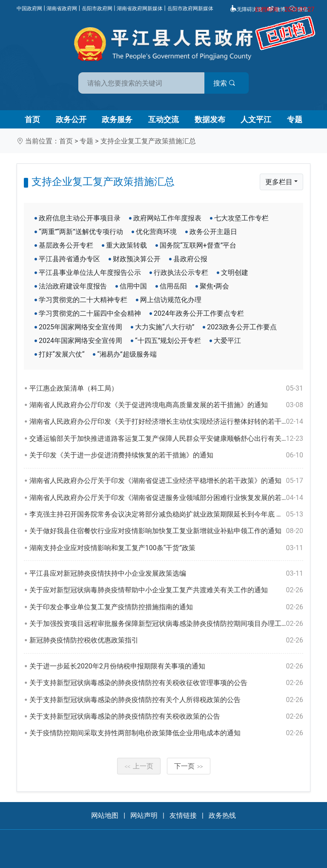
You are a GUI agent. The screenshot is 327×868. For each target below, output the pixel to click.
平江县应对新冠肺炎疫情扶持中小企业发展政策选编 (166, 574)
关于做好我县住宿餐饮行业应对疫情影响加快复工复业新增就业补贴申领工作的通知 (166, 531)
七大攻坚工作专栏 (241, 218)
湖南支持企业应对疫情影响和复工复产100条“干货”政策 (166, 548)
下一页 (189, 766)
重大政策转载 (126, 245)
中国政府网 (29, 9)
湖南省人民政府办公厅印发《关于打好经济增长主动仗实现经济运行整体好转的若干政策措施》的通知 (166, 422)
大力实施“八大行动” (165, 327)
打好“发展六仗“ (62, 354)
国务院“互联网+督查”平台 (198, 245)
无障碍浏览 (246, 9)
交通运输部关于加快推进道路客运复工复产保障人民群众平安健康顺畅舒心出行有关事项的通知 (166, 439)
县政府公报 (190, 259)
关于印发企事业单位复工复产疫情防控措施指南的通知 (166, 607)
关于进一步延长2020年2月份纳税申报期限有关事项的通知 (166, 666)
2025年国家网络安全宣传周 (80, 327)
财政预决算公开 (137, 259)
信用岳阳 (173, 286)
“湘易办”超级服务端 (127, 354)
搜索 (224, 83)
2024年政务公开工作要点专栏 (199, 313)
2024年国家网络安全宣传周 (80, 341)
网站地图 (105, 815)
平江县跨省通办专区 (69, 259)
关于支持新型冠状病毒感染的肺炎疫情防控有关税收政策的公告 (166, 717)
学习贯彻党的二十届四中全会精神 (90, 313)
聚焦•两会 (214, 286)
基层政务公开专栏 (66, 245)
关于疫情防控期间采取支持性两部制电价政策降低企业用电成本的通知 (166, 733)
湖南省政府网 (62, 9)
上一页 (139, 766)
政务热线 (222, 815)
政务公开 (71, 119)
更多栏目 (279, 182)
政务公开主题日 (213, 232)
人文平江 (256, 119)
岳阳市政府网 (97, 9)
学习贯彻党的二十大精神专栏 (83, 300)
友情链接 (183, 815)
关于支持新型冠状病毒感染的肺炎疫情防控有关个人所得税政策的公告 (166, 700)
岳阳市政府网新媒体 (190, 9)
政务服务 (117, 119)
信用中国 (133, 286)
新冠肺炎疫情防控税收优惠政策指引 (166, 640)
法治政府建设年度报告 (73, 286)
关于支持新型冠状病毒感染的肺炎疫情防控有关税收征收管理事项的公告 (166, 683)
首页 (32, 119)
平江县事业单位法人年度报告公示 (90, 273)
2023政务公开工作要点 (242, 327)
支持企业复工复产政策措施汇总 (148, 141)
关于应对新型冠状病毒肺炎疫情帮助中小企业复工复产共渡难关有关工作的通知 (166, 590)
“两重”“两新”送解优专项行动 (81, 232)
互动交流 (163, 119)
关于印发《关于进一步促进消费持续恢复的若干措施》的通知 (166, 455)
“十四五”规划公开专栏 (168, 341)
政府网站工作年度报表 (167, 218)
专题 (295, 119)
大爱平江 (227, 341)
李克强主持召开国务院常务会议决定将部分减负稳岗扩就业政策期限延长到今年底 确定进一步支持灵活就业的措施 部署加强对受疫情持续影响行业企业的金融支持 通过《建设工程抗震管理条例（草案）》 (166, 514)
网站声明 (144, 815)
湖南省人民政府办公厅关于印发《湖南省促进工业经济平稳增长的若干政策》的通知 (166, 481)
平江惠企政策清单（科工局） (166, 388)
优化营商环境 (156, 232)
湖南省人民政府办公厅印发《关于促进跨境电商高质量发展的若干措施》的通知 (166, 405)
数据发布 (210, 119)
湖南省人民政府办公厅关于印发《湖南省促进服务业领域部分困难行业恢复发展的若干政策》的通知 (166, 498)
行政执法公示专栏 (181, 273)
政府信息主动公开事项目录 (80, 218)
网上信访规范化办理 (171, 300)
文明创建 (235, 273)
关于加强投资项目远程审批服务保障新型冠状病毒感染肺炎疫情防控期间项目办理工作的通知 (166, 624)
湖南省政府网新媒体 (140, 9)
